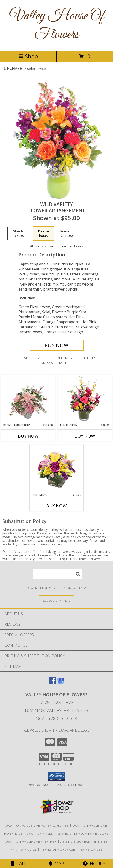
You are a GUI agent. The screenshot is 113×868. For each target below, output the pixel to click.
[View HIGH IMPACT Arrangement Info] (57, 469)
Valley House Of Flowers (57, 25)
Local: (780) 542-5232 (56, 719)
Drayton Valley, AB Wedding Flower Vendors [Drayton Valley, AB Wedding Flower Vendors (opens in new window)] (68, 833)
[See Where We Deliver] (56, 600)
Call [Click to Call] (19, 864)
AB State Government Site (84, 841)
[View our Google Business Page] (61, 683)
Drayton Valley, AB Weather (31, 841)
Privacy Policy (23, 849)
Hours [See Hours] (94, 864)
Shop (28, 56)
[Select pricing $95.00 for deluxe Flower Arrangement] (44, 234)
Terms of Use (91, 849)
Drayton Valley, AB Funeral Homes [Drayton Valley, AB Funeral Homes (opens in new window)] (37, 825)
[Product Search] (57, 574)
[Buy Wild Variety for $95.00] (57, 345)
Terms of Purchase (58, 849)
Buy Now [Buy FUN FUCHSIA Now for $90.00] (85, 436)
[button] (57, 776)
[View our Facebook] (52, 683)
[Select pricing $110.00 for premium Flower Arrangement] (67, 234)
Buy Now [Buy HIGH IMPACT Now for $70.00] (56, 506)
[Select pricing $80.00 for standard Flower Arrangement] (20, 234)
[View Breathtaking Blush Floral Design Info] (28, 399)
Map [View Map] (56, 864)
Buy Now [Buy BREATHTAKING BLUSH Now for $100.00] (28, 436)
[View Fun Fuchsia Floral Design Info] (85, 399)
